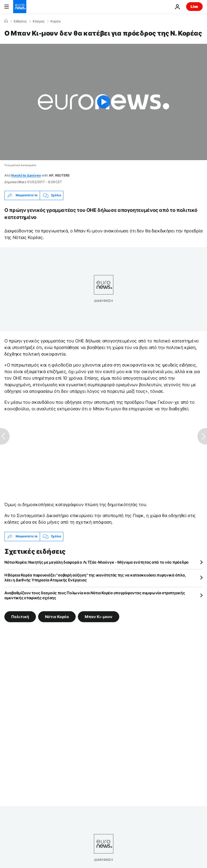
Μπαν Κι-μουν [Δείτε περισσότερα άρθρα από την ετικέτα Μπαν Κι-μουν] (99, 616)
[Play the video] (103, 102)
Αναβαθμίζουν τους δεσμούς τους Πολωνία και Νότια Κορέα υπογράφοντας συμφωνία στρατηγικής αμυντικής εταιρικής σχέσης (95, 595)
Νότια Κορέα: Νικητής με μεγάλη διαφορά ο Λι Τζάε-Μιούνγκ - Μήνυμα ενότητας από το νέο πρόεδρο (97, 562)
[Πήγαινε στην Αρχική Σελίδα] (20, 7)
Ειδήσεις (20, 21)
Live (194, 6)
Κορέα (56, 21)
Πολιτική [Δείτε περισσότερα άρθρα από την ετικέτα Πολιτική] (20, 616)
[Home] (6, 21)
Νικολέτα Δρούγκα (26, 175)
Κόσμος (39, 21)
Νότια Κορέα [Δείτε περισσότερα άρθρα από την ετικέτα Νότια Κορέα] (57, 616)
